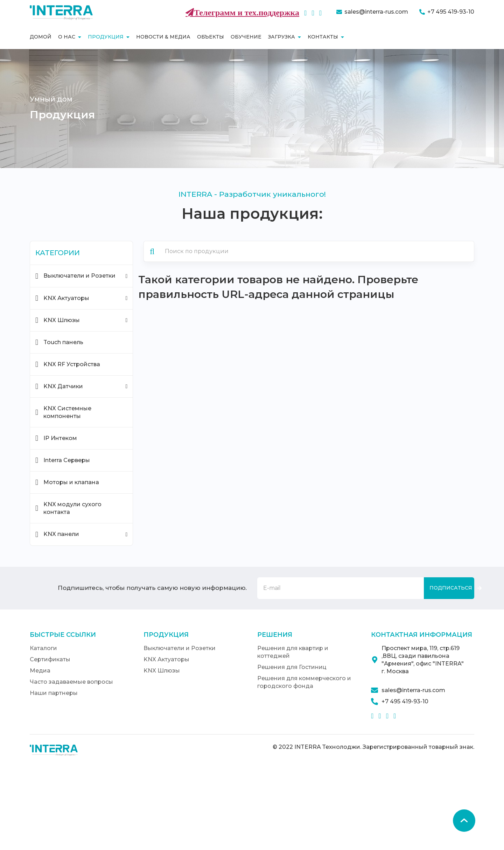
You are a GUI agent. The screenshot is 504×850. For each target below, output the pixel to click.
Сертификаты (50, 659)
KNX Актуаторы (166, 659)
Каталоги (43, 648)
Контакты (326, 37)
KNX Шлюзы (162, 671)
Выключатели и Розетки (180, 648)
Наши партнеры (54, 693)
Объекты (211, 37)
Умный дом (51, 99)
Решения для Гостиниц (292, 667)
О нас (70, 37)
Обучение (246, 37)
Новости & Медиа (163, 37)
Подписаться (451, 588)
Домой (41, 37)
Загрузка (285, 37)
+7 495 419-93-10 (451, 12)
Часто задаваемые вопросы (71, 682)
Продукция (109, 37)
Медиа (40, 671)
